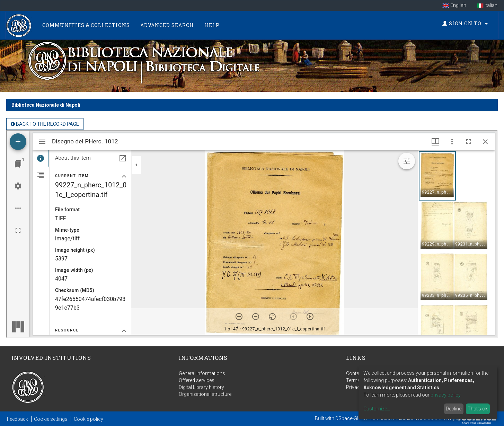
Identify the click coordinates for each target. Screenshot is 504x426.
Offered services (197, 380)
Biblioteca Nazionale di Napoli (46, 105)
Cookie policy (89, 419)
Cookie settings (51, 419)
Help (212, 25)
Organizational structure (205, 394)
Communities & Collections (86, 25)
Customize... (377, 409)
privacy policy (445, 395)
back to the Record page (45, 124)
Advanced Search (167, 25)
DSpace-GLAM (351, 418)
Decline (454, 409)
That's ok (478, 409)
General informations (202, 373)
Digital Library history (201, 387)
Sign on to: (465, 23)
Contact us (358, 373)
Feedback (17, 419)
